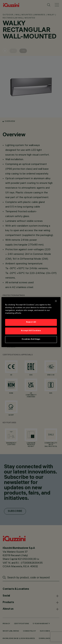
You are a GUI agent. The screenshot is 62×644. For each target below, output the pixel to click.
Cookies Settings (31, 339)
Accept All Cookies (31, 331)
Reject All (31, 322)
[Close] (56, 301)
